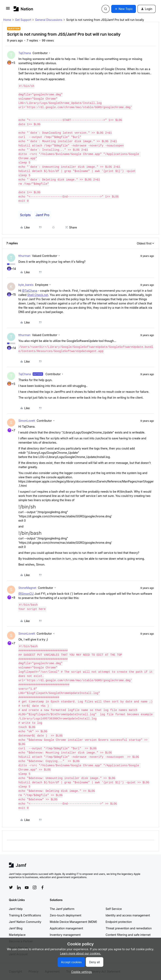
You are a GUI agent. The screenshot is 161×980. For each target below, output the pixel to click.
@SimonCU (26, 594)
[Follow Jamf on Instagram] (35, 887)
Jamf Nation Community (25, 922)
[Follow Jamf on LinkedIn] (19, 887)
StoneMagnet (27, 588)
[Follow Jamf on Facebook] (42, 887)
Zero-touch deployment (66, 915)
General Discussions (49, 20)
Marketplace (17, 935)
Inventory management (65, 935)
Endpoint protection (119, 922)
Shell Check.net (38, 295)
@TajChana (30, 291)
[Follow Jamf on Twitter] (11, 887)
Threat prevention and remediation (129, 928)
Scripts (25, 215)
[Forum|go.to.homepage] (23, 9)
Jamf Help (16, 909)
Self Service (114, 909)
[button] (8, 10)
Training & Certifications (25, 915)
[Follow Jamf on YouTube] (27, 887)
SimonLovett (27, 421)
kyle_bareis (26, 285)
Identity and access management (128, 915)
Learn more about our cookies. (81, 953)
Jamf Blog (16, 928)
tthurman (24, 256)
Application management (66, 928)
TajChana (25, 53)
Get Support (23, 20)
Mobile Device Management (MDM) (73, 922)
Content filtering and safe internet (128, 935)
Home (7, 20)
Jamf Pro (42, 215)
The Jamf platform (62, 909)
